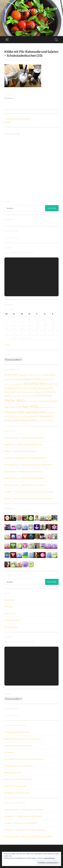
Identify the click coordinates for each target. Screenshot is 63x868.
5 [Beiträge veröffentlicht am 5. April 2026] (53, 319)
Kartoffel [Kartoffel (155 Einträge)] (19, 384)
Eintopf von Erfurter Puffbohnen (18, 779)
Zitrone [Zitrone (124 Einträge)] (20, 417)
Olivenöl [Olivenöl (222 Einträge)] (41, 392)
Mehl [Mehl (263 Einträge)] (38, 388)
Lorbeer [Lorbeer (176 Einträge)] (27, 388)
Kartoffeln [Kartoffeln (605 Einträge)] (35, 384)
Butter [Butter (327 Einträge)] (11, 375)
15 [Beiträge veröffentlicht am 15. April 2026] (22, 328)
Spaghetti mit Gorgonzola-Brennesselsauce (23, 739)
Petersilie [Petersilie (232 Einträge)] (45, 396)
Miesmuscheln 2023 (13, 772)
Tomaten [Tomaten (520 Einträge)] (14, 412)
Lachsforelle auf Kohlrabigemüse (18, 745)
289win (8, 498)
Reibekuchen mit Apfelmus (33, 438)
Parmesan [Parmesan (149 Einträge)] (15, 396)
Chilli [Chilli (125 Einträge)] (36, 375)
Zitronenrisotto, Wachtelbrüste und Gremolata (24, 759)
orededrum (9, 444)
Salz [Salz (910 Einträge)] (30, 407)
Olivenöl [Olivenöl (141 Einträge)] (30, 392)
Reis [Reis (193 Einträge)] (47, 401)
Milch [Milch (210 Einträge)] (48, 388)
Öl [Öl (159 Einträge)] (50, 421)
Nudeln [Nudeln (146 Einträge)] (21, 392)
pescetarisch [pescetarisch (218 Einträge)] (29, 396)
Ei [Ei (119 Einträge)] (42, 375)
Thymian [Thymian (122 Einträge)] (51, 407)
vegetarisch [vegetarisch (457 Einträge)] (35, 412)
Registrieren (10, 600)
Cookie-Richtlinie (49, 858)
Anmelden (9, 607)
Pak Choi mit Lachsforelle (15, 786)
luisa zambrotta (11, 465)
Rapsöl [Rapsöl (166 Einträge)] (38, 401)
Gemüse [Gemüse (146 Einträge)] (19, 379)
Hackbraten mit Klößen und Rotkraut (31, 458)
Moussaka (9, 752)
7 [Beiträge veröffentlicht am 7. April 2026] (14, 324)
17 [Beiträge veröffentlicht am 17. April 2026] (38, 328)
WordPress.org (11, 627)
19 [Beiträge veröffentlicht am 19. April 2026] (53, 328)
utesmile (8, 458)
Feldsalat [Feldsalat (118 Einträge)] (9, 379)
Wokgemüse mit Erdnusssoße (17, 793)
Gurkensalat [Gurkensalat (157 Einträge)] (47, 379)
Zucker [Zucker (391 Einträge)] (12, 420)
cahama (8, 451)
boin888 (8, 492)
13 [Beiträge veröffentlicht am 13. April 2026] (7, 328)
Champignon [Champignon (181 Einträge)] (25, 375)
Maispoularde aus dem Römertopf (19, 766)
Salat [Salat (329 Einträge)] (16, 407)
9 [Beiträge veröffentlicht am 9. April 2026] (29, 324)
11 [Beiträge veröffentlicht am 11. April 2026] (45, 324)
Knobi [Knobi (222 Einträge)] (52, 384)
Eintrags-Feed (10, 613)
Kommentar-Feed (12, 620)
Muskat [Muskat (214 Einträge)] (10, 392)
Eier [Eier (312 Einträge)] (50, 375)
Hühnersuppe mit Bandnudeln (30, 444)
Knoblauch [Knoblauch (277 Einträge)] (13, 388)
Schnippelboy (31, 10)
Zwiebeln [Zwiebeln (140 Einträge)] (41, 421)
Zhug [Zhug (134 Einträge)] (12, 416)
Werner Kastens (11, 478)
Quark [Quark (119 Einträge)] (29, 401)
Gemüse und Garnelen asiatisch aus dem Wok (34, 492)
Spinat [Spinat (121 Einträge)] (42, 407)
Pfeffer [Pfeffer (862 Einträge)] (15, 400)
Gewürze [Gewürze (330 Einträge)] (32, 379)
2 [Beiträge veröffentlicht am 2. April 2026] (29, 319)
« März (7, 345)
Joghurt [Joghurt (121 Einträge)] (9, 384)
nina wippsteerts (11, 438)
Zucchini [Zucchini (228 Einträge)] (47, 416)
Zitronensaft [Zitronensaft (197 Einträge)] (32, 416)
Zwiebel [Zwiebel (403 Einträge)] (28, 420)
